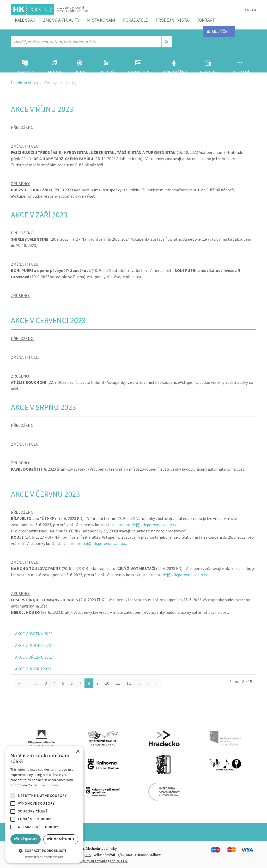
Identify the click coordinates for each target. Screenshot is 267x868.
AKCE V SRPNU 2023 (44, 407)
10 (107, 683)
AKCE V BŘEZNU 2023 (34, 657)
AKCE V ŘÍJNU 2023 (42, 109)
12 (129, 683)
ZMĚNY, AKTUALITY (61, 20)
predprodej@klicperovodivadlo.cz (147, 525)
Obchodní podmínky (101, 848)
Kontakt (206, 20)
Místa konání (101, 20)
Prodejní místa (172, 20)
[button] (44, 851)
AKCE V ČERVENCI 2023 (48, 320)
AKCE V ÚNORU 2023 (33, 669)
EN (254, 10)
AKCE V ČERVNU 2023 (45, 494)
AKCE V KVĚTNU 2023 (34, 634)
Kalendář (25, 20)
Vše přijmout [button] (25, 839)
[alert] (44, 804)
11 (118, 683)
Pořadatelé (135, 20)
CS (247, 10)
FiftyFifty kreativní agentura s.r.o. (103, 861)
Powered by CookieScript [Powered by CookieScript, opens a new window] (44, 857)
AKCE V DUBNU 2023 (33, 645)
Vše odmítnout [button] (61, 839)
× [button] (78, 752)
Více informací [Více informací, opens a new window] (49, 785)
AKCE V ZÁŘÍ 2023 (39, 215)
